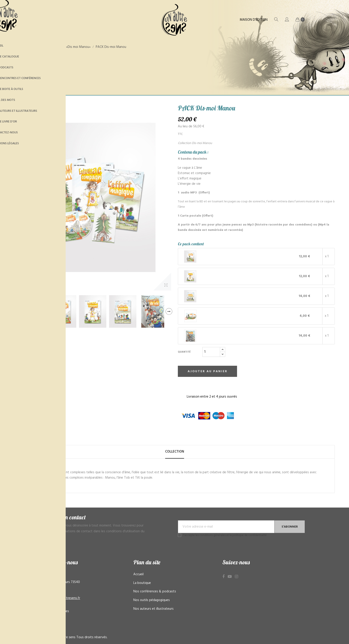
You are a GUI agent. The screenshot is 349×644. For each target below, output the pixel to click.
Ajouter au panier (208, 371)
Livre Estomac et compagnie (228, 276)
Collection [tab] (175, 452)
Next (169, 311)
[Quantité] (211, 352)
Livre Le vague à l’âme (223, 257)
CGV (48, 620)
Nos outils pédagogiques (152, 600)
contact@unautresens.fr (62, 598)
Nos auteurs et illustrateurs (153, 609)
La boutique (142, 583)
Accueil (138, 574)
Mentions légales (57, 611)
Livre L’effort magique (223, 296)
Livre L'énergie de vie (222, 336)
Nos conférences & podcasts (155, 591)
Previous (16, 311)
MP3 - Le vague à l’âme (224, 316)
